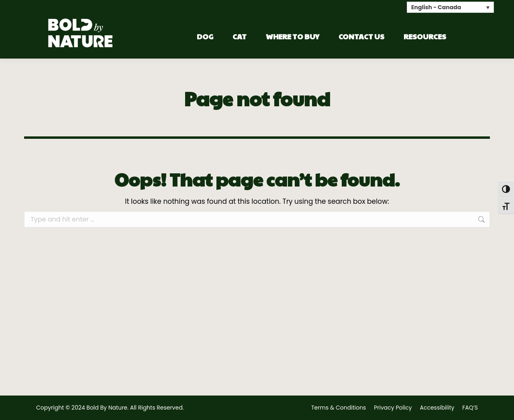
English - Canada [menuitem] (436, 8)
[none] (450, 7)
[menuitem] (450, 7)
